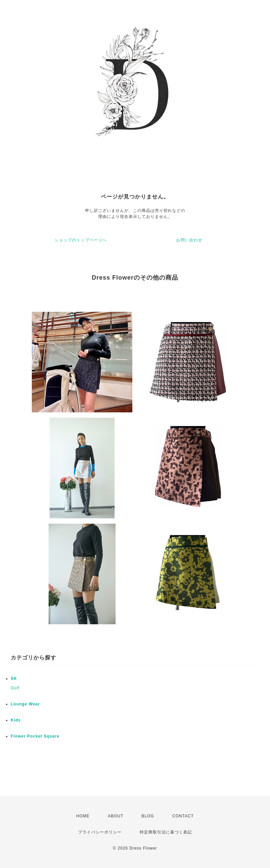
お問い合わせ (189, 240)
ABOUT (116, 816)
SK (14, 679)
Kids (16, 720)
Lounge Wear (25, 704)
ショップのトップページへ (81, 240)
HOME (83, 816)
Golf (15, 688)
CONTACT (183, 816)
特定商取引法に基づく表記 (166, 832)
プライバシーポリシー (100, 832)
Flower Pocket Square (35, 736)
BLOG (148, 816)
